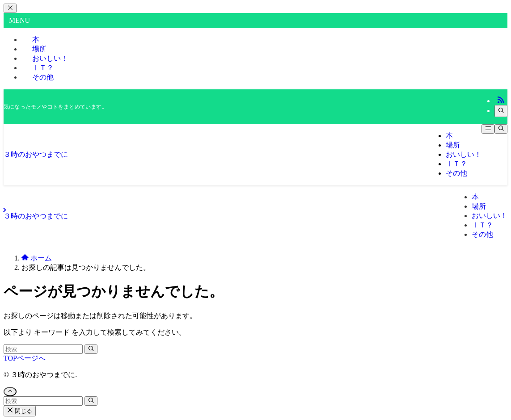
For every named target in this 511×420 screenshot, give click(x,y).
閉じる (20, 411)
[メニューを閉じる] (10, 8)
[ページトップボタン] (10, 392)
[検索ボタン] (501, 129)
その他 (43, 77)
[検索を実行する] (91, 349)
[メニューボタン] (488, 129)
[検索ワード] (43, 349)
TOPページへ (25, 358)
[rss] (501, 101)
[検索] (501, 111)
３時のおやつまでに (36, 154)
